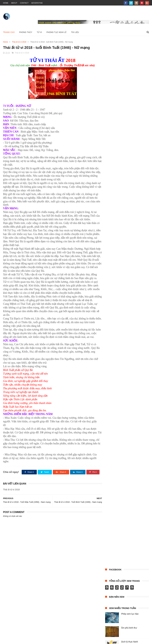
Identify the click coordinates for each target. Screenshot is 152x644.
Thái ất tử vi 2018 (19, 42)
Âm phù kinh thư (129, 101)
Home (5, 42)
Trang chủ (9, 32)
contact (24, 3)
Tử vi (39, 32)
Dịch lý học (140, 138)
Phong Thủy (26, 32)
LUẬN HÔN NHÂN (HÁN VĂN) (119, 144)
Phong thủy (141, 144)
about (14, 3)
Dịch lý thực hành (130, 115)
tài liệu (128, 150)
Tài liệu (75, 32)
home (6, 3)
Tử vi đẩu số (139, 155)
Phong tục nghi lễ (57, 32)
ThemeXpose (21, 640)
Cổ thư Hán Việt (125, 138)
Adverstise (37, 3)
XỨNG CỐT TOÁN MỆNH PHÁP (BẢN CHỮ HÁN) (125, 161)
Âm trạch (110, 138)
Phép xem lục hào (130, 87)
